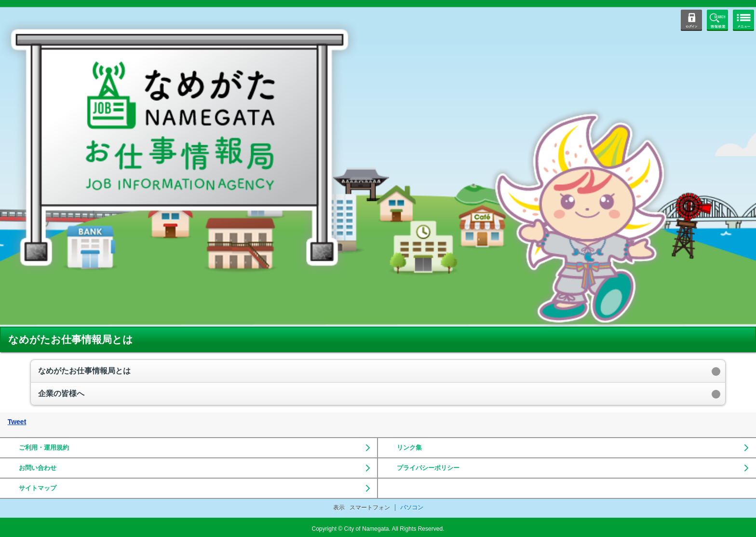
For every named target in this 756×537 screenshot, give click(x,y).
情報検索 (717, 20)
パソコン (412, 508)
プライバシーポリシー (428, 468)
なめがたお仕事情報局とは (84, 371)
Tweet (17, 422)
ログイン (691, 20)
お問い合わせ (38, 468)
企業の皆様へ (61, 393)
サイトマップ (38, 488)
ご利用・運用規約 (44, 447)
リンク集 (409, 447)
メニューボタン (743, 20)
